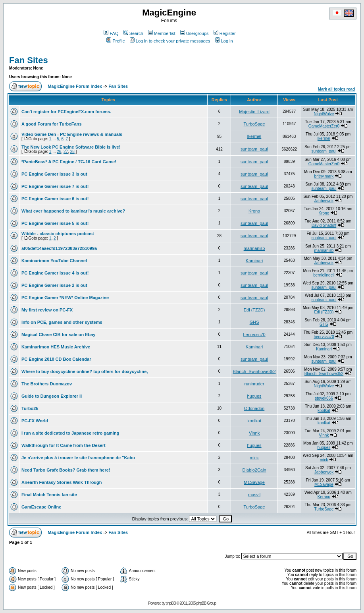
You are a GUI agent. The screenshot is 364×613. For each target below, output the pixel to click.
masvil (254, 495)
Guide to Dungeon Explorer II (52, 396)
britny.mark (324, 176)
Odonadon (254, 408)
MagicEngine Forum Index (75, 86)
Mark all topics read (336, 89)
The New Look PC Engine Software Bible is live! (71, 147)
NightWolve (324, 114)
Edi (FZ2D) (254, 310)
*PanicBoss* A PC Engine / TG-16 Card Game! (69, 162)
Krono (254, 211)
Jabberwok (324, 201)
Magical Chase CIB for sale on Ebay (58, 335)
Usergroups (195, 33)
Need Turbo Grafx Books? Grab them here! (66, 470)
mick (254, 458)
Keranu (324, 497)
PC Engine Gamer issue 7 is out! (55, 186)
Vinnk (254, 433)
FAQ (111, 33)
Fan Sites (29, 60)
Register (225, 33)
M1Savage (254, 482)
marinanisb (254, 248)
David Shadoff (324, 225)
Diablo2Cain (254, 470)
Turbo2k (30, 408)
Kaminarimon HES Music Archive (56, 347)
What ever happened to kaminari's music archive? (73, 211)
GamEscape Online (41, 507)
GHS (254, 322)
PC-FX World (35, 421)
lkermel (254, 136)
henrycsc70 (254, 335)
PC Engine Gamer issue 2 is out (54, 285)
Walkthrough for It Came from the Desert (64, 445)
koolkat (324, 411)
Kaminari (254, 261)
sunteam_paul (254, 149)
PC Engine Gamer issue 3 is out (54, 174)
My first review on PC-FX (47, 310)
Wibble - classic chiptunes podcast (58, 234)
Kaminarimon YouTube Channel (54, 261)
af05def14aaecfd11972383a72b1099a (59, 248)
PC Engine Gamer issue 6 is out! (55, 199)
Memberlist (162, 33)
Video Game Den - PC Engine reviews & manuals (72, 134)
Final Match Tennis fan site (49, 495)
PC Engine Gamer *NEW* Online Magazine (65, 298)
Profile (116, 41)
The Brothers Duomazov (47, 384)
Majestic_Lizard (254, 112)
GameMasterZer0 (324, 126)
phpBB (171, 603)
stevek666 (324, 398)
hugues (254, 396)
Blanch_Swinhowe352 (254, 371)
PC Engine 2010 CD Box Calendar (56, 359)
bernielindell (324, 275)
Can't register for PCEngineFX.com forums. (66, 112)
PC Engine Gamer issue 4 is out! (55, 273)
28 (72, 152)
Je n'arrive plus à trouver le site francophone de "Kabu (78, 458)
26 (59, 152)
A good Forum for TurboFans (52, 124)
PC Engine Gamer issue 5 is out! (55, 223)
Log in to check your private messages (170, 41)
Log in (224, 41)
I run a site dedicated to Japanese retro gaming (70, 433)
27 (66, 152)
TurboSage (254, 124)
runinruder (254, 384)
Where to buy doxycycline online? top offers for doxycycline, (85, 371)
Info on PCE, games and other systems (62, 322)
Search (133, 33)
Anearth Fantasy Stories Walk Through (62, 482)
